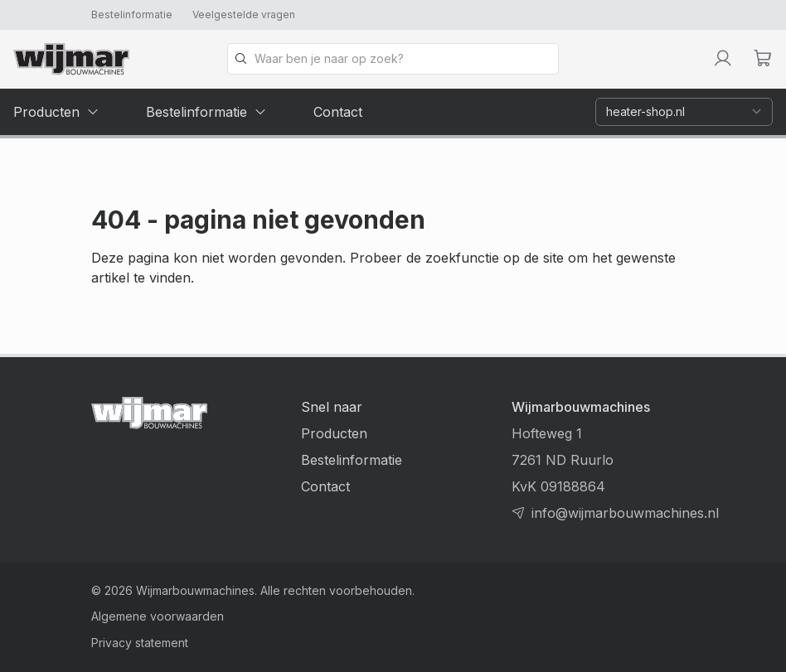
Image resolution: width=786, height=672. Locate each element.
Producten (334, 433)
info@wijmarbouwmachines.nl (625, 513)
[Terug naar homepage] (71, 59)
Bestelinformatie (132, 15)
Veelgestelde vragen (244, 15)
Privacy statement (140, 643)
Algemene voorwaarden (158, 616)
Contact (325, 486)
